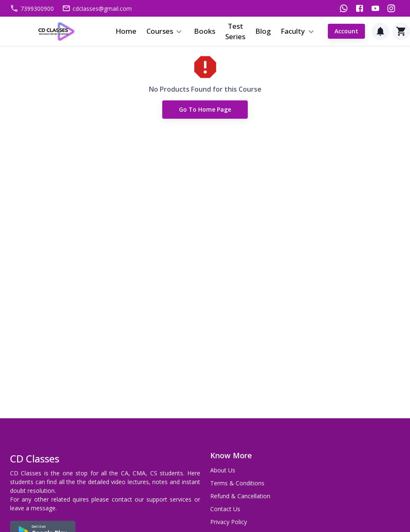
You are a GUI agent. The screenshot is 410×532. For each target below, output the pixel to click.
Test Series (235, 31)
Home (126, 31)
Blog (263, 31)
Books (205, 31)
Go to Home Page (205, 110)
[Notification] (380, 31)
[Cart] (401, 31)
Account (346, 31)
